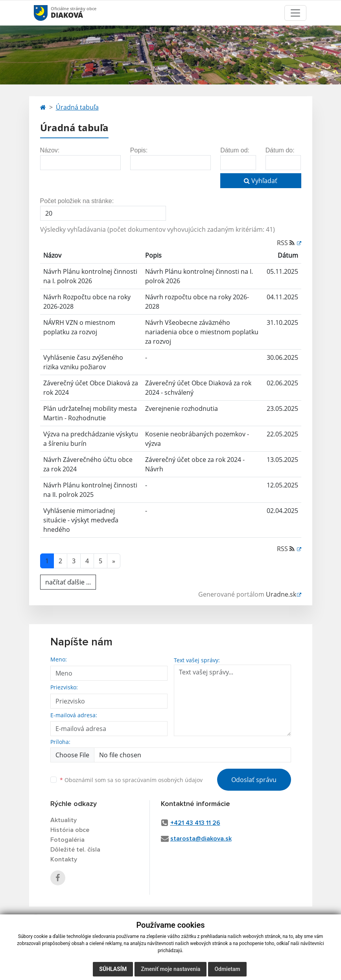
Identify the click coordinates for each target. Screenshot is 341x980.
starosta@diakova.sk (201, 839)
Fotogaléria (67, 840)
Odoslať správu (254, 780)
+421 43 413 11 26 (195, 823)
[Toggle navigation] (295, 13)
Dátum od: (235, 150)
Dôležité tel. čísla (75, 850)
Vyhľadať (261, 181)
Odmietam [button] (227, 969)
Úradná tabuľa (77, 107)
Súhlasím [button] (113, 969)
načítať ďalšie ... (68, 582)
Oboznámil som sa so (131, 780)
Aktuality (64, 820)
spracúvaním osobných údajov (162, 780)
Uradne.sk (281, 594)
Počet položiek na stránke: (77, 201)
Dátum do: (280, 150)
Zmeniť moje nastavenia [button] (170, 969)
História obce (70, 830)
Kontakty (64, 859)
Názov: (50, 150)
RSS (287, 243)
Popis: (139, 150)
